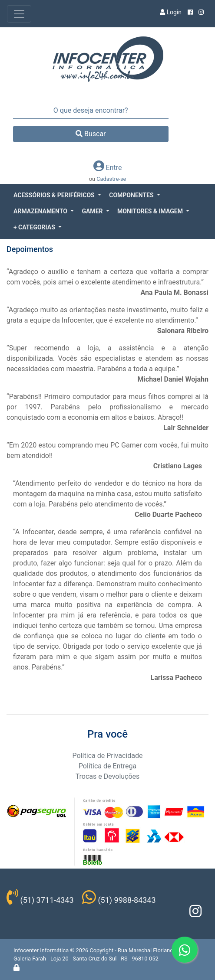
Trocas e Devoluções (108, 776)
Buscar (91, 134)
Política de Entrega (107, 766)
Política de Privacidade (108, 756)
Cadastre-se (111, 179)
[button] (57, 195)
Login (171, 12)
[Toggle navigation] (19, 14)
